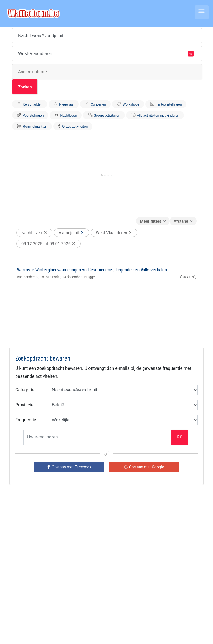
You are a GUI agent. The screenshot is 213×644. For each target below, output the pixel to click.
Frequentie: (26, 420)
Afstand (181, 221)
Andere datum (31, 72)
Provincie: (25, 405)
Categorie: (25, 390)
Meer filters (151, 221)
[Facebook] (69, 467)
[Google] (144, 467)
